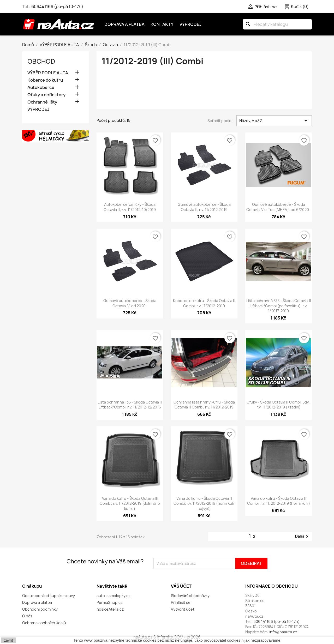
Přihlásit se (181, 602)
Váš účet (181, 586)
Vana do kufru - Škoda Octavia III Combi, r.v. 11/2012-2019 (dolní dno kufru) (130, 504)
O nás (27, 616)
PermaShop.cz (110, 602)
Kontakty (162, 24)
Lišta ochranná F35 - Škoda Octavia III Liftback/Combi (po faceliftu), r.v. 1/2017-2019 (279, 306)
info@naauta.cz (283, 632)
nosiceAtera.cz (110, 609)
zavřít (8, 640)
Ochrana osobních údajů (44, 623)
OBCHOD (41, 61)
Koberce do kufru (45, 80)
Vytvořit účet (183, 609)
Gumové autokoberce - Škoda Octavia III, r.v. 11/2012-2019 (204, 207)
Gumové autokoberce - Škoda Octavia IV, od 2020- (130, 303)
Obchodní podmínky (40, 609)
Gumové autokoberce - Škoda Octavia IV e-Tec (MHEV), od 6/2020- (278, 207)
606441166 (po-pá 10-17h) (57, 7)
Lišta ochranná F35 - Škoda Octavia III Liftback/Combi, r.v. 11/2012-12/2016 (130, 405)
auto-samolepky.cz (114, 596)
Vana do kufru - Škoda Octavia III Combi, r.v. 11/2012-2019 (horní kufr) (279, 501)
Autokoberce (41, 88)
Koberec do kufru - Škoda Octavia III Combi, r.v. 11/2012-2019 (204, 303)
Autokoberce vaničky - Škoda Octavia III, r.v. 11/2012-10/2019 (130, 207)
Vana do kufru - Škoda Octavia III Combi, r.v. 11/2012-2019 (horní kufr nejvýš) (204, 504)
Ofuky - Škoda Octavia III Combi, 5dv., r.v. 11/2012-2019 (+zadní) (279, 405)
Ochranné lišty (42, 102)
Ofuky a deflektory (46, 95)
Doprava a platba (124, 24)
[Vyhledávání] (277, 24)
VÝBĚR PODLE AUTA (48, 73)
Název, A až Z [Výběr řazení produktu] (274, 121)
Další (303, 537)
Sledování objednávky (190, 596)
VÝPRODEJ (38, 109)
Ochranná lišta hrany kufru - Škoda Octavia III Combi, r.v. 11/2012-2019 (204, 405)
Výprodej (190, 24)
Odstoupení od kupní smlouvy (49, 596)
